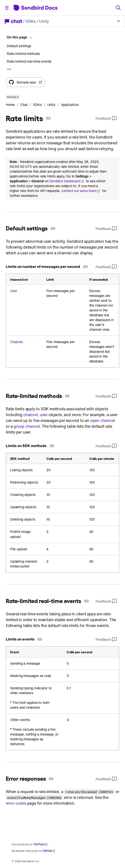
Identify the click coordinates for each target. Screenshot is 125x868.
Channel (17, 342)
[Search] (118, 8)
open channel (103, 420)
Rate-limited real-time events (29, 61)
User (14, 291)
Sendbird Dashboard (67, 181)
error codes (16, 803)
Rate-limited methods (23, 54)
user (44, 415)
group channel (27, 426)
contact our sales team (81, 191)
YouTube (41, 844)
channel (31, 415)
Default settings (19, 46)
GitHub (49, 851)
